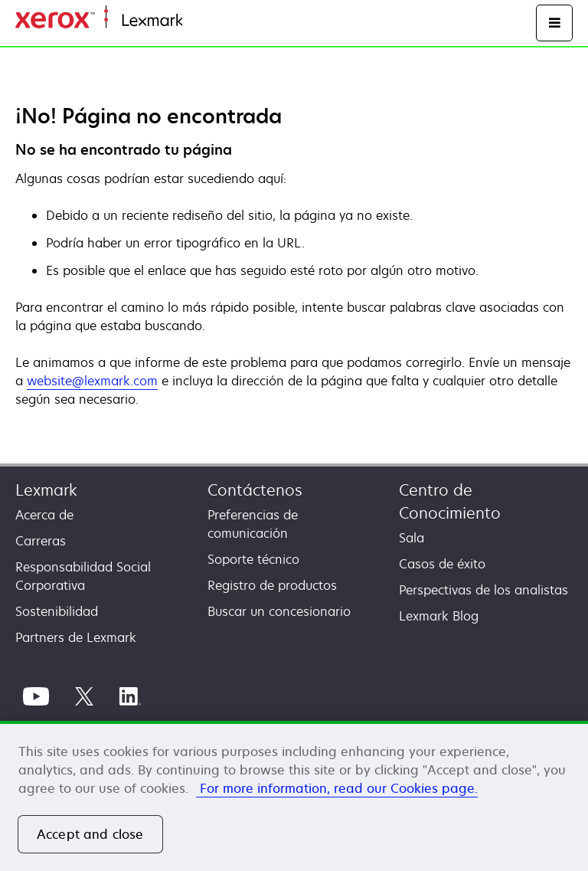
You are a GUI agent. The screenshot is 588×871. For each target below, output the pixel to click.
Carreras (41, 541)
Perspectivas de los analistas (483, 590)
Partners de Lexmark (76, 637)
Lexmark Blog (439, 616)
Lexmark (46, 490)
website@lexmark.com (92, 381)
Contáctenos (255, 490)
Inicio (196, 21)
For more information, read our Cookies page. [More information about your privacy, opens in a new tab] (337, 788)
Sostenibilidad (57, 611)
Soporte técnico (253, 559)
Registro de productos (272, 585)
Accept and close (90, 834)
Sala (412, 538)
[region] (294, 796)
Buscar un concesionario (279, 611)
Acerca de (44, 515)
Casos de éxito (442, 564)
